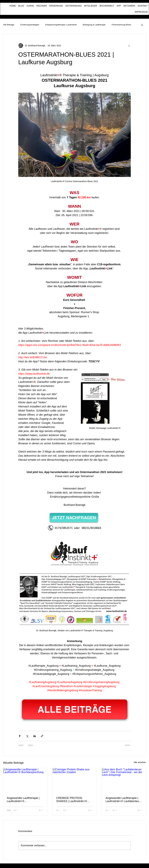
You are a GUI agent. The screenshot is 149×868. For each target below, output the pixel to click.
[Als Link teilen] (42, 736)
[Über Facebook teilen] (20, 736)
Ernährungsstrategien (30, 25)
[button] (142, 25)
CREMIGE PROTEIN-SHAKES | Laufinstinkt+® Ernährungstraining (72, 800)
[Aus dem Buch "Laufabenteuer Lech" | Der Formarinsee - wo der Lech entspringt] (124, 780)
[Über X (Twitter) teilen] (27, 736)
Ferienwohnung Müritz (121, 25)
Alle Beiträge (9, 25)
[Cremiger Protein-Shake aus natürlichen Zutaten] (75, 780)
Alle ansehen (140, 762)
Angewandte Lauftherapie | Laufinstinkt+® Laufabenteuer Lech (123, 800)
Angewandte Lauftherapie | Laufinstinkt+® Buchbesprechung (23, 800)
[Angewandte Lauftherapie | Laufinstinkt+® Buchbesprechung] (25, 780)
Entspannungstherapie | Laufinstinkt (61, 25)
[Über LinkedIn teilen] (35, 736)
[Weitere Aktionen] (129, 46)
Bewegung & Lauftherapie (94, 25)
